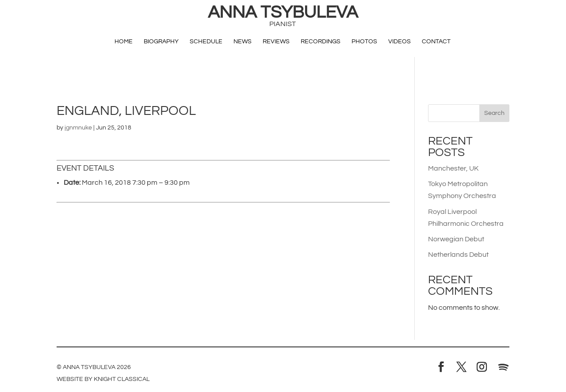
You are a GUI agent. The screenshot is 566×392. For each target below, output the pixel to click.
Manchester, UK (453, 168)
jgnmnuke (78, 128)
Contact (436, 42)
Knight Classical (122, 379)
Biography (161, 42)
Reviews (276, 42)
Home (124, 42)
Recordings (321, 42)
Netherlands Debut (458, 255)
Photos (364, 42)
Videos (400, 42)
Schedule (206, 42)
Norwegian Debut (456, 239)
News (243, 42)
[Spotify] (503, 367)
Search (494, 113)
